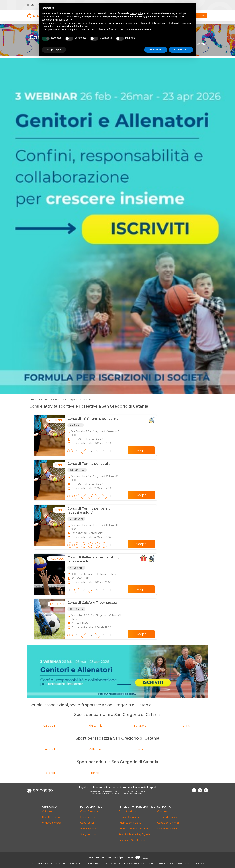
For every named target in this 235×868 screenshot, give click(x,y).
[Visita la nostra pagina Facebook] (194, 790)
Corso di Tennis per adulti (89, 464)
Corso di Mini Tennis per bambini (95, 419)
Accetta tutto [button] (181, 49)
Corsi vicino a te (89, 817)
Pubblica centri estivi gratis (134, 829)
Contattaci (163, 811)
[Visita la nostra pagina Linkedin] (206, 790)
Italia (32, 399)
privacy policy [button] (137, 13)
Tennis (185, 726)
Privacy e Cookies (167, 829)
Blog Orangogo (51, 817)
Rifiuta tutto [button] (156, 49)
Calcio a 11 (50, 726)
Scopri (141, 450)
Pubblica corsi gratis (130, 823)
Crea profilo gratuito (130, 817)
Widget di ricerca (52, 823)
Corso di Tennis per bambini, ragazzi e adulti (91, 510)
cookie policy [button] (65, 20)
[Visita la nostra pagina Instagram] (200, 790)
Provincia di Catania (47, 399)
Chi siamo (48, 811)
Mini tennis (95, 726)
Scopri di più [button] (54, 49)
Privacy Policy (96, 793)
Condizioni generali (168, 823)
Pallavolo (140, 726)
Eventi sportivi (88, 829)
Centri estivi (87, 823)
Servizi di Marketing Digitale (134, 834)
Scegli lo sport (88, 834)
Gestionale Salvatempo (132, 840)
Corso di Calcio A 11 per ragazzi (93, 603)
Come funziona (89, 811)
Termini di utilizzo (167, 817)
